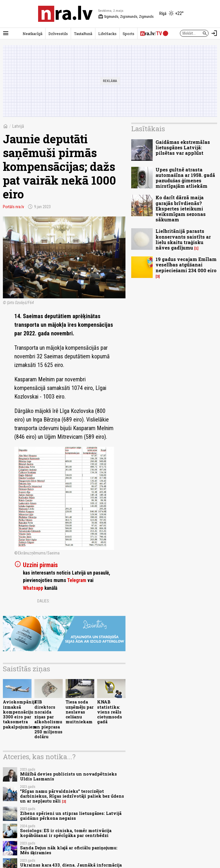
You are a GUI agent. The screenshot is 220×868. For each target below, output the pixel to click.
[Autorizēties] (214, 33)
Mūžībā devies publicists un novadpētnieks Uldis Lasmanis (68, 776)
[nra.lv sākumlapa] (65, 14)
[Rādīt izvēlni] (6, 33)
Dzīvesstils (58, 34)
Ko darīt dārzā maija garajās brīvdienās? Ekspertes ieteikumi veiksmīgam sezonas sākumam (181, 208)
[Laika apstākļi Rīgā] (171, 14)
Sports (128, 34)
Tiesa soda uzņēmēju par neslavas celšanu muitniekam (80, 712)
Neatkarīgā (33, 34)
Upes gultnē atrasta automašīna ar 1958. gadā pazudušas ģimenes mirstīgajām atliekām (185, 178)
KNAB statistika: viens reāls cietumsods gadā (110, 712)
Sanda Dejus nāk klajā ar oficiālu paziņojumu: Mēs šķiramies (69, 850)
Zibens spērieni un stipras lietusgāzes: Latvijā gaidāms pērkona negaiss (71, 816)
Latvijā (18, 126)
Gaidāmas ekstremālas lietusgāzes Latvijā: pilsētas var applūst (183, 147)
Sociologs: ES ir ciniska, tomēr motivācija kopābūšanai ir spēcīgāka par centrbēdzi (66, 833)
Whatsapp (33, 588)
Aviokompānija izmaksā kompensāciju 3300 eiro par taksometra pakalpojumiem (20, 714)
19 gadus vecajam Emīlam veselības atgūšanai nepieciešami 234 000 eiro (186, 265)
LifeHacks (107, 34)
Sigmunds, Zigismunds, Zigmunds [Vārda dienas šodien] (126, 17)
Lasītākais (148, 129)
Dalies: (44, 601)
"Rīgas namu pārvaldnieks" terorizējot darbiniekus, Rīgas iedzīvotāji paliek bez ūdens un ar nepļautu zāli (72, 796)
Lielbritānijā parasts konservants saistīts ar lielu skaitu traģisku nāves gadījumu (183, 239)
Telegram (77, 580)
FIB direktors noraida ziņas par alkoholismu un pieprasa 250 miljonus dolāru (48, 719)
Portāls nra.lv (13, 207)
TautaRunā (83, 34)
